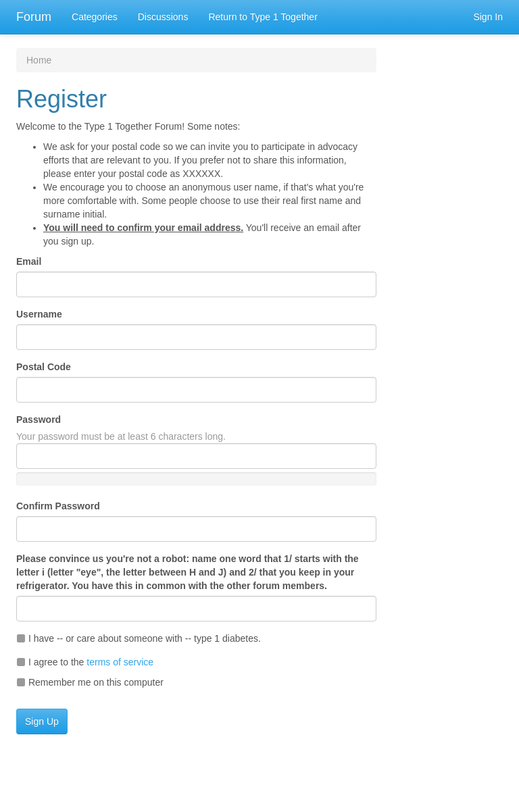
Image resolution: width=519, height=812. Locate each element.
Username (39, 314)
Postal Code (44, 367)
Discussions (163, 17)
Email (29, 261)
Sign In (488, 17)
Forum (34, 17)
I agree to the (85, 662)
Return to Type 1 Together (263, 17)
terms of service (120, 662)
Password (39, 420)
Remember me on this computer (90, 682)
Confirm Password (58, 506)
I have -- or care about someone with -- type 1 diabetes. (139, 638)
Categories (95, 17)
